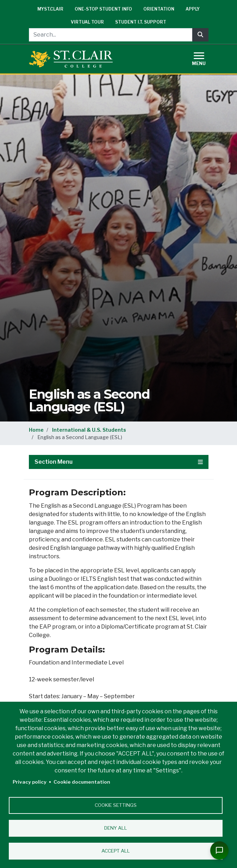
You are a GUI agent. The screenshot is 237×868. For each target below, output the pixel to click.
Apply (193, 9)
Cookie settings (116, 805)
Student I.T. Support (141, 22)
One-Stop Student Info (103, 9)
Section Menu (119, 462)
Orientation (159, 9)
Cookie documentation (82, 782)
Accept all (116, 851)
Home (36, 430)
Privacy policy (30, 782)
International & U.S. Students (89, 430)
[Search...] (111, 35)
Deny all (116, 828)
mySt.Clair (50, 9)
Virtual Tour (87, 22)
